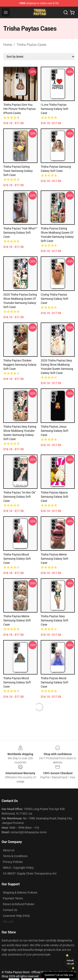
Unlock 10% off (70, 962)
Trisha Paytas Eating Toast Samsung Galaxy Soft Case (18, 171)
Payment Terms (13, 898)
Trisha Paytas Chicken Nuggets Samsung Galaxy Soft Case (20, 365)
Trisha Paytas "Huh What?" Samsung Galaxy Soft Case (20, 233)
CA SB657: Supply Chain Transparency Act (30, 873)
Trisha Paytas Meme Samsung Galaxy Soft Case (17, 620)
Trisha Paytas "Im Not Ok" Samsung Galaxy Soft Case (20, 497)
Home (8, 45)
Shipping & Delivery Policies (20, 893)
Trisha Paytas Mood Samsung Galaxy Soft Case (17, 559)
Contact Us (10, 910)
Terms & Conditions (15, 856)
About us (9, 850)
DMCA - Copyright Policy (18, 868)
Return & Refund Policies (19, 904)
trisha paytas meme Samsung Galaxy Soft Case (55, 559)
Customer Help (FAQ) (16, 916)
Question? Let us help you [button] (59, 975)
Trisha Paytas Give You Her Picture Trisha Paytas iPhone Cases (19, 109)
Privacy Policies (13, 862)
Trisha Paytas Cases (31, 45)
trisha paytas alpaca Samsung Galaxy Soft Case (55, 497)
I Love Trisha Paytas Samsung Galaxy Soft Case (55, 109)
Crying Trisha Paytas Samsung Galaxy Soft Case (55, 299)
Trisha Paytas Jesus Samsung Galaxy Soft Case (55, 431)
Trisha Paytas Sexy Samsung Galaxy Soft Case (55, 620)
